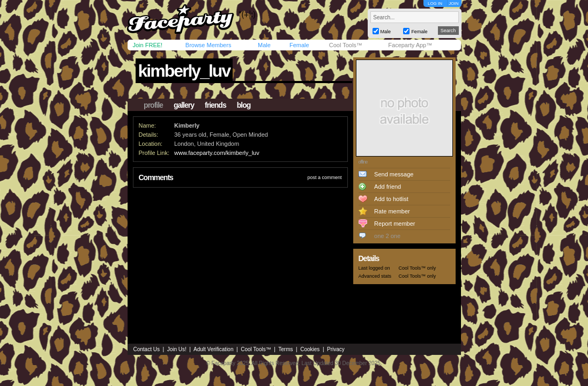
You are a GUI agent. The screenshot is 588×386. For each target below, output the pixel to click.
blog (244, 105)
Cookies (310, 349)
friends (215, 105)
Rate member (392, 211)
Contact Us (147, 349)
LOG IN (435, 3)
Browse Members (209, 45)
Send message (394, 174)
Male (264, 45)
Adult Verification (214, 349)
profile (153, 105)
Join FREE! (148, 45)
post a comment (324, 177)
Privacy (336, 349)
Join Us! (177, 349)
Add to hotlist (391, 199)
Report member (395, 224)
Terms (285, 349)
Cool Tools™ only (418, 268)
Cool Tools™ (346, 45)
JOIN (453, 3)
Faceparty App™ (410, 45)
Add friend (388, 187)
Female (299, 45)
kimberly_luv (184, 71)
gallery (184, 105)
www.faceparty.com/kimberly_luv (217, 153)
